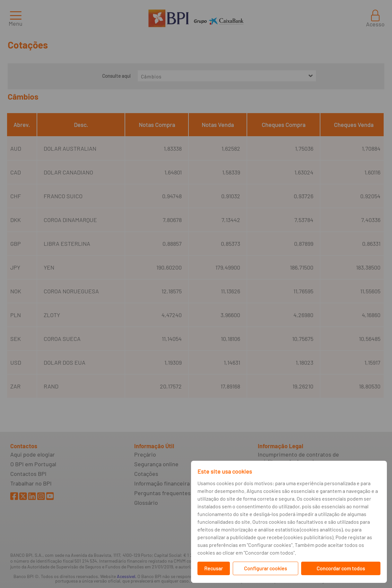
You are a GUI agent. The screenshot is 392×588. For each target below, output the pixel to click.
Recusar (213, 568)
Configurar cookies (266, 568)
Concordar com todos (341, 568)
